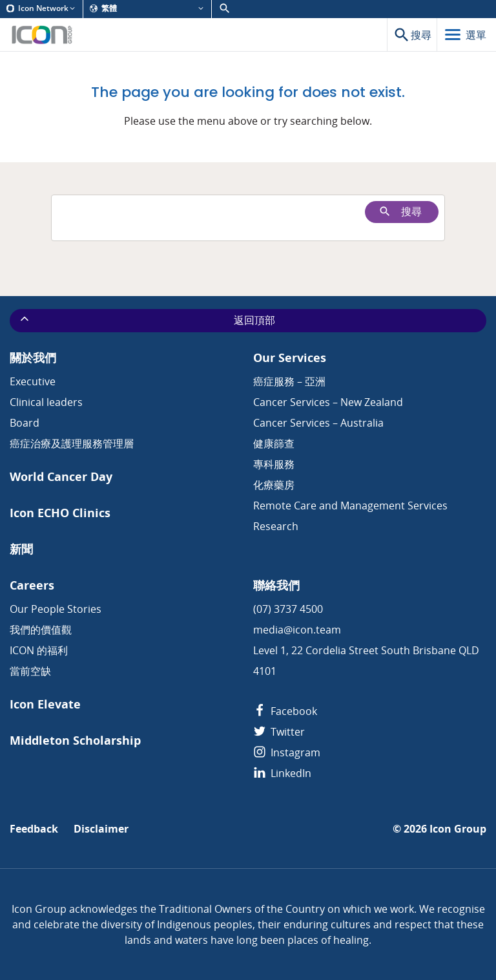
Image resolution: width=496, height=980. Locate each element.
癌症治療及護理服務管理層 (72, 443)
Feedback (34, 829)
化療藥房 (274, 485)
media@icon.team (297, 630)
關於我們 (33, 358)
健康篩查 (274, 443)
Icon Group (458, 829)
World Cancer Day (61, 477)
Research (276, 526)
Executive (33, 381)
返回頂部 (147, 320)
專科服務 (274, 464)
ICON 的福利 (39, 650)
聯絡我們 (276, 585)
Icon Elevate (45, 704)
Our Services (290, 358)
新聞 (21, 549)
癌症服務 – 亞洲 (289, 381)
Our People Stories (56, 609)
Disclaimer (101, 829)
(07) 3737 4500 (288, 609)
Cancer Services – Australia (318, 423)
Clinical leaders (46, 402)
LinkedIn (282, 773)
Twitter (279, 732)
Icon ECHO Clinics (60, 513)
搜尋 (400, 212)
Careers (32, 585)
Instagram (287, 752)
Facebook (285, 711)
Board (25, 423)
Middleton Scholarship (75, 740)
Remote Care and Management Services (350, 506)
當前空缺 (30, 671)
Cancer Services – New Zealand (328, 402)
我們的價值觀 (41, 630)
